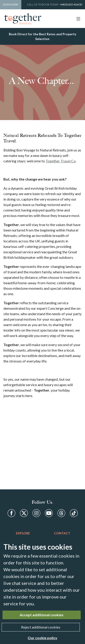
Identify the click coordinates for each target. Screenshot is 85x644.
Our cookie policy (42, 638)
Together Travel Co (61, 161)
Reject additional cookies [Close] (41, 627)
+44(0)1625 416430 (71, 4)
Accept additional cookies (42, 615)
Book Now (11, 4)
